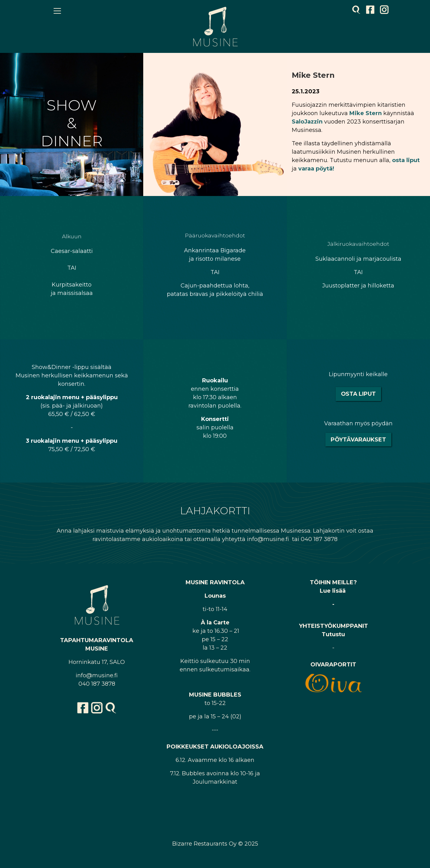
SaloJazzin (307, 122)
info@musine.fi (97, 675)
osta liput (406, 160)
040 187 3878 (97, 684)
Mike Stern (366, 113)
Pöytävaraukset (358, 439)
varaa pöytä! (316, 169)
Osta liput (358, 394)
